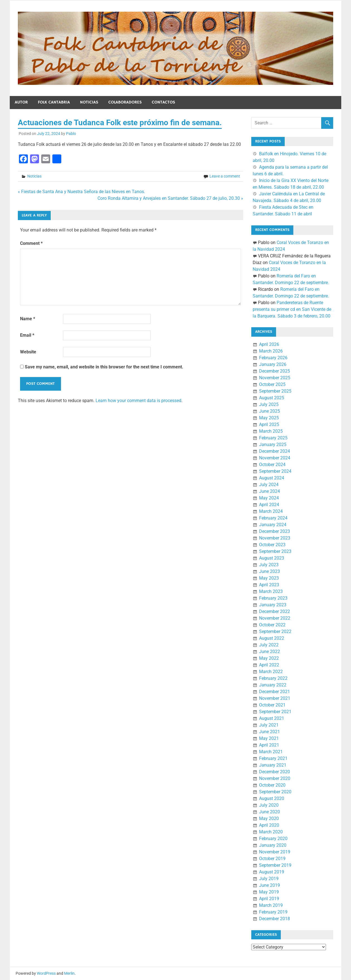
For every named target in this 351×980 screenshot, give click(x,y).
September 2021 (275, 712)
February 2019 (273, 912)
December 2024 (275, 451)
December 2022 (275, 611)
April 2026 (269, 344)
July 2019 (269, 879)
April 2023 (269, 585)
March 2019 (271, 905)
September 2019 (275, 865)
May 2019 (269, 892)
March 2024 (271, 511)
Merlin (69, 973)
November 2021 (275, 698)
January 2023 (273, 605)
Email (27, 335)
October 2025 (272, 384)
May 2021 (269, 738)
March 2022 (271, 672)
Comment (31, 243)
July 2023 (269, 565)
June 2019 (270, 885)
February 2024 (273, 518)
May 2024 (269, 498)
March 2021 (271, 752)
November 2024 (275, 458)
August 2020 (272, 798)
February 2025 (273, 438)
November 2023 (275, 538)
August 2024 (272, 478)
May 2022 (269, 658)
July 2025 (269, 404)
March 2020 (271, 832)
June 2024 (270, 491)
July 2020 (269, 805)
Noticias (89, 102)
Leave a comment (225, 176)
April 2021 (269, 745)
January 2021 (273, 765)
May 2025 (269, 418)
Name (28, 319)
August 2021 (272, 718)
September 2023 (275, 551)
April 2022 (269, 665)
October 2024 (272, 465)
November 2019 (275, 852)
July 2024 (269, 485)
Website (28, 352)
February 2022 (273, 678)
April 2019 (269, 899)
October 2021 (272, 705)
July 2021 (269, 725)
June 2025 (270, 411)
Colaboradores (125, 102)
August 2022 (272, 638)
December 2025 (275, 371)
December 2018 (275, 919)
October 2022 (272, 625)
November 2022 (275, 618)
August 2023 (272, 558)
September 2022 (275, 631)
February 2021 (273, 758)
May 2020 (269, 818)
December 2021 (275, 692)
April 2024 (269, 505)
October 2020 (272, 785)
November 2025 (275, 378)
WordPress (46, 973)
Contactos (164, 102)
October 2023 (272, 545)
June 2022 (270, 652)
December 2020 (275, 772)
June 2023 (270, 571)
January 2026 (273, 364)
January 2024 (273, 525)
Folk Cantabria (54, 102)
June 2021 (270, 732)
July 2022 (269, 645)
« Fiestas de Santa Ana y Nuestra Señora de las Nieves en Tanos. (81, 192)
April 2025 (269, 424)
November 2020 (275, 778)
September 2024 (275, 471)
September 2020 (275, 792)
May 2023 (269, 578)
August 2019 (272, 872)
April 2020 (269, 825)
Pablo (71, 134)
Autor (21, 102)
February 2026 (273, 358)
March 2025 (271, 431)
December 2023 (275, 531)
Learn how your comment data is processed (138, 401)
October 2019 (272, 859)
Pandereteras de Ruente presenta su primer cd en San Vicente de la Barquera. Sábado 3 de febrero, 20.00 (292, 309)
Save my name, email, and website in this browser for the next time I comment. (104, 367)
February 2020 (273, 839)
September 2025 (275, 391)
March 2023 (271, 591)
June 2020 (270, 812)
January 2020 (273, 845)
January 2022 (273, 685)
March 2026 (271, 351)
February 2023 (273, 598)
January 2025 (273, 445)
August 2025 (272, 398)
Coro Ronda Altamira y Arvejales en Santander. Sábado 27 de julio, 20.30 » (170, 198)
